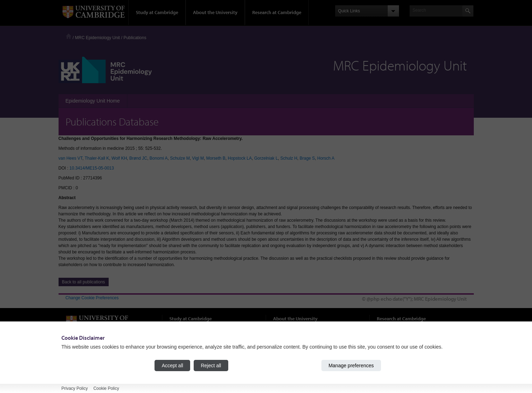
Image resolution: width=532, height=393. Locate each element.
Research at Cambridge (277, 12)
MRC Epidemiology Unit (98, 38)
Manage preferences (351, 366)
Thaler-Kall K (97, 158)
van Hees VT (71, 158)
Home (69, 36)
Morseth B (216, 158)
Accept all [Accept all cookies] (172, 366)
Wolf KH (119, 158)
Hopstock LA (240, 158)
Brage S (307, 158)
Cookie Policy (106, 388)
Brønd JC (138, 158)
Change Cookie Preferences (92, 298)
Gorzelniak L (266, 158)
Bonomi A (159, 158)
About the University (215, 12)
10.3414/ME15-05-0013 (92, 168)
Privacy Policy (75, 388)
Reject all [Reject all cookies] (211, 366)
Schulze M (180, 158)
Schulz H (289, 158)
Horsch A (326, 158)
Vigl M (198, 158)
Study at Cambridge (157, 12)
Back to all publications (84, 282)
